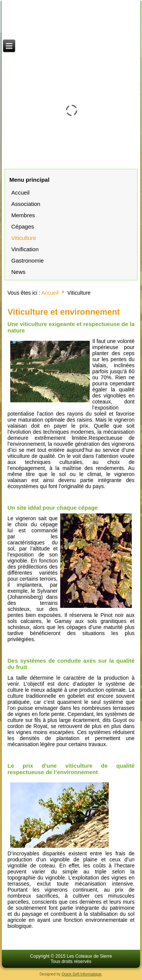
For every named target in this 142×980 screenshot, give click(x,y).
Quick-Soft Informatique (82, 974)
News (19, 272)
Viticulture (24, 238)
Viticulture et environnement (64, 312)
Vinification (25, 249)
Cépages (23, 226)
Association (26, 204)
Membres (23, 215)
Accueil (20, 192)
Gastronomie (28, 260)
